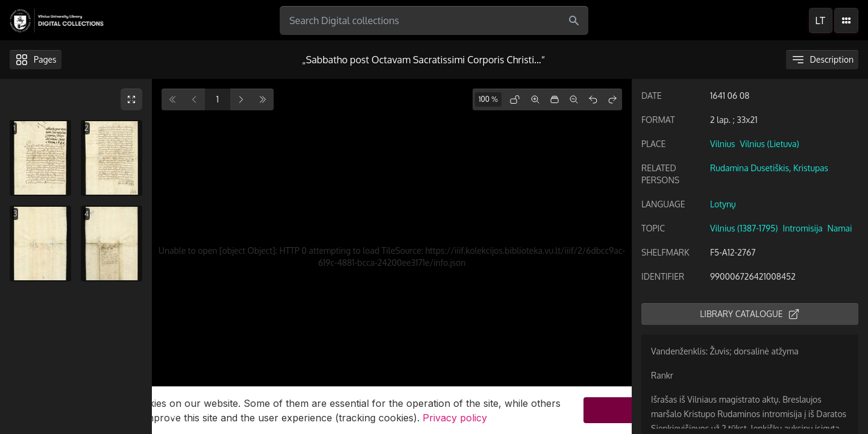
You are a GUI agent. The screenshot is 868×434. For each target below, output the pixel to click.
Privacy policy (455, 420)
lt (820, 20)
